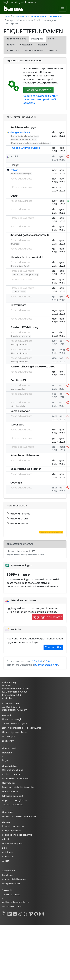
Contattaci (8, 856)
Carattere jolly (18, 406)
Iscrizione (7, 753)
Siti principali (9, 736)
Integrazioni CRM (11, 884)
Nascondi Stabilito (20, 524)
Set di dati (8, 875)
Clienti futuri (9, 783)
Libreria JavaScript (20, 266)
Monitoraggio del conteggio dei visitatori (31, 143)
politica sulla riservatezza (16, 902)
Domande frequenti (13, 843)
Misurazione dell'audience (24, 140)
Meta (51, 39)
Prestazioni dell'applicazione (25, 136)
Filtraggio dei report (13, 796)
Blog (5, 848)
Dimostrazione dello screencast (19, 816)
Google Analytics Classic (26, 148)
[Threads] (26, 913)
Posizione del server (21, 336)
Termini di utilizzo (11, 895)
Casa (7, 17)
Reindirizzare (12, 51)
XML (40, 661)
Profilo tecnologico (16, 39)
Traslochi (7, 890)
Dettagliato (37, 39)
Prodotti (10, 45)
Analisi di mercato (12, 774)
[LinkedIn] (10, 913)
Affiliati (6, 861)
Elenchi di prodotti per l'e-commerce (22, 728)
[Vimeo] (31, 913)
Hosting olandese (20, 345)
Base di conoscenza (13, 826)
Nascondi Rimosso (20, 514)
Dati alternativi (10, 792)
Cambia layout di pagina (51, 532)
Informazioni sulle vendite (16, 779)
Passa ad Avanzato (38, 90)
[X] (4, 913)
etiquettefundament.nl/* (26, 553)
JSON (34, 661)
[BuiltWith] (13, 9)
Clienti (5, 839)
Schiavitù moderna (12, 906)
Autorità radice (18, 389)
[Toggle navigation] (62, 9)
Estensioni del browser (14, 879)
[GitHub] (36, 913)
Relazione (42, 45)
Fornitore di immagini (21, 174)
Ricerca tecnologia (12, 719)
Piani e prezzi (9, 748)
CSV (48, 661)
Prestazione (26, 45)
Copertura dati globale (14, 800)
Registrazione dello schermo (17, 835)
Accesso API (9, 871)
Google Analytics (20, 132)
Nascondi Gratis (19, 519)
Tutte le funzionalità (13, 805)
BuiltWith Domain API (46, 665)
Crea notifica (53, 647)
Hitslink (14, 156)
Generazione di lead (13, 770)
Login (6, 2)
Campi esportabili (12, 831)
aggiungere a (47, 617)
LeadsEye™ (8, 741)
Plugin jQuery (32, 275)
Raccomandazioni (34, 51)
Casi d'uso (8, 812)
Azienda (53, 51)
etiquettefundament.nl (20, 544)
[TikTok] (20, 913)
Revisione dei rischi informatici (18, 787)
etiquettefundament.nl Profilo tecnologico (37, 17)
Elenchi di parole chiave (15, 732)
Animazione (19, 275)
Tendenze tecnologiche (15, 723)
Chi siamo (8, 852)
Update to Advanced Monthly (40, 96)
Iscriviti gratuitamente (23, 2)
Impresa (15, 244)
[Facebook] (15, 913)
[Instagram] (41, 913)
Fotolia (14, 170)
